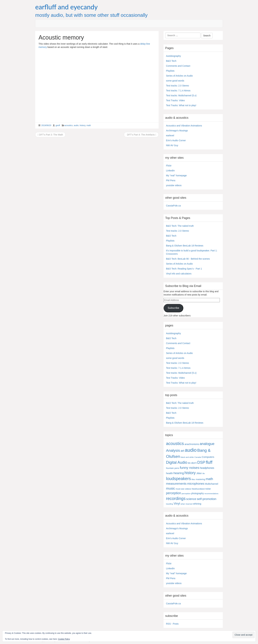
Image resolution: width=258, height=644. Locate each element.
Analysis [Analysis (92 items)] (173, 450)
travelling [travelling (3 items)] (170, 504)
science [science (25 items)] (191, 499)
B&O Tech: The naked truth (180, 226)
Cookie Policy (64, 639)
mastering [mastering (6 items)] (200, 479)
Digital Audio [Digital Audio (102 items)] (177, 462)
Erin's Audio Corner (176, 140)
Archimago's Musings (177, 131)
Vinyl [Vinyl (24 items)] (177, 504)
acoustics (69, 125)
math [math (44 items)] (209, 479)
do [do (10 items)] (189, 463)
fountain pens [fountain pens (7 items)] (173, 468)
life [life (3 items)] (204, 473)
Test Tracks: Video (175, 100)
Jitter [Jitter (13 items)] (199, 473)
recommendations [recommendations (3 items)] (211, 494)
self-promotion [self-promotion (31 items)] (207, 499)
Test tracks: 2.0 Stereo (177, 86)
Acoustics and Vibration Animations (184, 126)
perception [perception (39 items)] (174, 493)
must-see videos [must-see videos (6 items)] (183, 489)
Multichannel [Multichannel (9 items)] (212, 484)
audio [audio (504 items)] (191, 450)
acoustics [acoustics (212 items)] (175, 443)
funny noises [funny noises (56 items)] (190, 468)
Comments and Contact (178, 66)
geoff (58, 125)
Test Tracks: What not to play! (181, 105)
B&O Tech (171, 61)
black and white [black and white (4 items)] (187, 457)
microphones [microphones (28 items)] (196, 484)
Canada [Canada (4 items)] (198, 457)
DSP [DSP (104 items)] (201, 462)
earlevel (170, 135)
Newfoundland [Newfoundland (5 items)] (198, 489)
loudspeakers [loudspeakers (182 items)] (178, 479)
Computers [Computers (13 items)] (208, 457)
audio (76, 125)
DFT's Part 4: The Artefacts (141, 135)
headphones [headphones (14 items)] (207, 468)
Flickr (169, 166)
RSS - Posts (172, 624)
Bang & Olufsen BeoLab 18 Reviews (185, 246)
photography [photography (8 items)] (198, 493)
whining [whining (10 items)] (197, 504)
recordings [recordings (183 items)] (176, 498)
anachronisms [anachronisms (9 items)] (192, 444)
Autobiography (173, 56)
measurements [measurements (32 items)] (176, 484)
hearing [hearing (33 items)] (179, 473)
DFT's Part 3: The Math (50, 135)
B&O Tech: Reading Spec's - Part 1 (184, 269)
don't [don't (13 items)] (194, 463)
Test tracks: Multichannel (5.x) (181, 95)
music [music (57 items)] (171, 488)
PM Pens (171, 180)
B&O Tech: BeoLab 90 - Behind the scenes (188, 259)
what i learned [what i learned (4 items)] (187, 504)
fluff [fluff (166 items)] (209, 462)
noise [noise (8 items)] (208, 489)
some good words (175, 81)
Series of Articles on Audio (179, 76)
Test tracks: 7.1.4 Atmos (178, 91)
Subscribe (173, 308)
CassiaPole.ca (173, 206)
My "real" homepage (176, 175)
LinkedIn (170, 171)
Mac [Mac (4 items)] (193, 479)
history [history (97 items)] (190, 473)
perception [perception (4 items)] (186, 494)
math (89, 125)
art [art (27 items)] (182, 451)
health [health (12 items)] (169, 473)
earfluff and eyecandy (66, 7)
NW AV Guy (172, 145)
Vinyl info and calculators (179, 274)
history (82, 125)
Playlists (170, 71)
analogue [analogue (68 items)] (207, 444)
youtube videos (174, 185)
